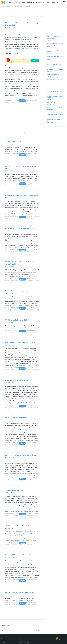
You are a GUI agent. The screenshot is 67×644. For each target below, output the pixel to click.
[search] (61, 2)
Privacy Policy (21, 634)
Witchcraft (3, 617)
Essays (11, 2)
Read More (22, 142)
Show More (22, 88)
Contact (3, 631)
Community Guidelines (23, 631)
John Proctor (37, 617)
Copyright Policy (22, 629)
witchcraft (32, 63)
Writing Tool (23, 2)
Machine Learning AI (32, 2)
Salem (20, 53)
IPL (2, 6)
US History (40, 2)
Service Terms (21, 636)
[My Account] (65, 2)
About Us (3, 629)
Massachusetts (4, 620)
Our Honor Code (22, 632)
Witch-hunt (36, 620)
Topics (16, 2)
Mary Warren (36, 618)
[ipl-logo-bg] (4, 2)
